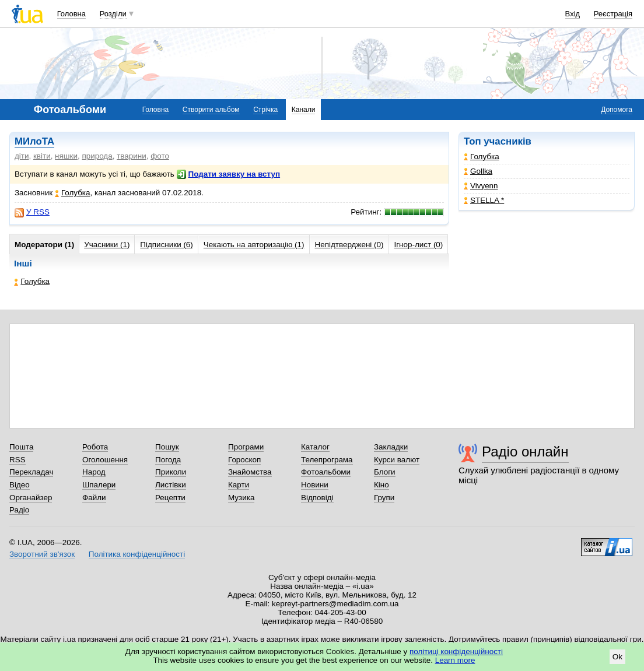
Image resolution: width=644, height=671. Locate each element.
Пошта (21, 447)
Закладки (391, 447)
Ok (617, 657)
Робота (95, 447)
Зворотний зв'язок (42, 554)
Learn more (455, 660)
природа (97, 156)
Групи (384, 498)
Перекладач (31, 472)
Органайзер (31, 498)
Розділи (113, 14)
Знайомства (250, 472)
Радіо (19, 510)
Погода (168, 460)
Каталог (315, 447)
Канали (304, 110)
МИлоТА (34, 141)
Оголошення (105, 460)
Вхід (573, 14)
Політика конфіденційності (137, 554)
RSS (17, 460)
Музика (241, 498)
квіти (42, 156)
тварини (132, 156)
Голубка (482, 157)
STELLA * (484, 200)
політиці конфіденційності (456, 651)
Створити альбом (211, 110)
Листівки (171, 485)
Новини (315, 485)
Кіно (381, 485)
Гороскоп (244, 460)
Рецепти (170, 498)
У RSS (32, 212)
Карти (239, 485)
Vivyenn (481, 186)
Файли (94, 498)
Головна (71, 14)
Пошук (167, 447)
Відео (20, 485)
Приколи (171, 472)
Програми (246, 447)
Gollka (478, 171)
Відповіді (317, 498)
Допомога (617, 110)
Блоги (385, 472)
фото (160, 156)
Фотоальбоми (326, 472)
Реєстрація (613, 14)
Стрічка (265, 110)
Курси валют (397, 460)
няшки (66, 156)
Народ (94, 472)
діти (22, 156)
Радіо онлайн (525, 452)
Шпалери (99, 485)
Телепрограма (327, 460)
